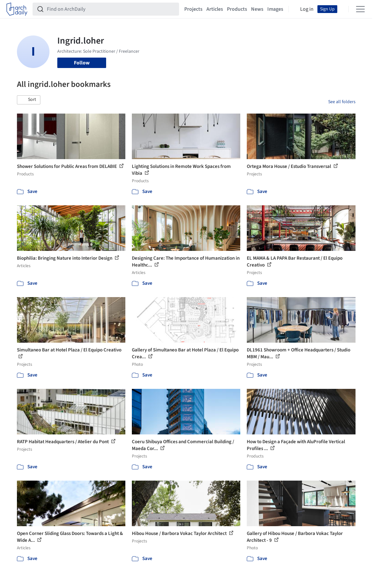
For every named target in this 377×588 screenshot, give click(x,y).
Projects (193, 9)
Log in (307, 9)
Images (275, 9)
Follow (82, 63)
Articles (215, 9)
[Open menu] (360, 9)
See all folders (342, 102)
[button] (29, 100)
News (257, 9)
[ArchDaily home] (17, 9)
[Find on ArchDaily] (111, 9)
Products (237, 9)
